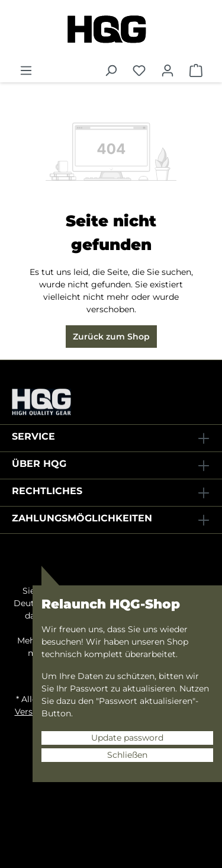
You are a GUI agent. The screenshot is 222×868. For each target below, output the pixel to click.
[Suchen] (111, 71)
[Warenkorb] (196, 71)
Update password (127, 738)
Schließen (127, 755)
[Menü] (26, 71)
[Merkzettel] (139, 71)
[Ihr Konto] (168, 71)
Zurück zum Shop (111, 337)
